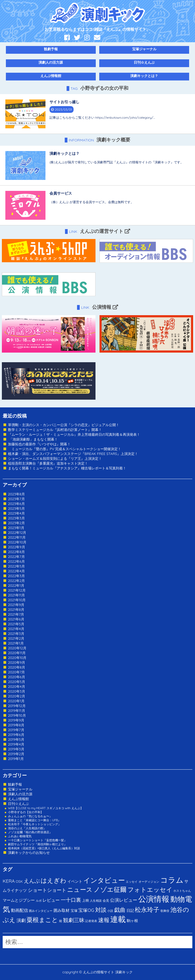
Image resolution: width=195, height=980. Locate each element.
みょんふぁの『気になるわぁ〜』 (30, 816)
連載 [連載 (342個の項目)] (118, 919)
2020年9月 (17, 662)
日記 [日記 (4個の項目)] (130, 910)
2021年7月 (16, 614)
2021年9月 (16, 605)
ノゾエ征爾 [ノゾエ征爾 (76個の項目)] (110, 889)
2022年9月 (17, 547)
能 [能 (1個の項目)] (61, 921)
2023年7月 (16, 499)
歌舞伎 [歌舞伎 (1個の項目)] (165, 911)
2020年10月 (17, 658)
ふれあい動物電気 (20, 836)
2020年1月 (16, 701)
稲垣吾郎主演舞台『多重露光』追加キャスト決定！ (48, 463)
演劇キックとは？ (144, 76)
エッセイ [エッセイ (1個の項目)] (132, 882)
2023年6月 (16, 504)
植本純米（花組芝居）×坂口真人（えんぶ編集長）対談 (44, 848)
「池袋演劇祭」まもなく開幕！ (33, 439)
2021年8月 (16, 609)
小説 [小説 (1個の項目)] (110, 911)
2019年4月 (16, 744)
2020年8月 (17, 667)
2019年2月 (16, 754)
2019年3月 (16, 749)
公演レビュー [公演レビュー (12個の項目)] (124, 900)
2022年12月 (17, 533)
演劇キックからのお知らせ (29, 852)
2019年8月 (16, 725)
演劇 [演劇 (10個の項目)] (21, 920)
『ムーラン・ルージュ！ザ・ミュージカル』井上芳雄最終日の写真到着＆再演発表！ (74, 434)
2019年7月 (16, 730)
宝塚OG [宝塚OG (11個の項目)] (86, 910)
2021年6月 (16, 619)
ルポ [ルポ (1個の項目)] (39, 901)
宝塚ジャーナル (144, 49)
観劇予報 (51, 49)
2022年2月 (16, 581)
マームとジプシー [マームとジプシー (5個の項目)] (19, 900)
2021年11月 (17, 595)
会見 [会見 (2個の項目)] (106, 900)
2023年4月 (16, 513)
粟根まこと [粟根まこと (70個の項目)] (42, 920)
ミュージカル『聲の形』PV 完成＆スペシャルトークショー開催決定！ (65, 449)
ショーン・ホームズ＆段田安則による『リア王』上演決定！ (55, 458)
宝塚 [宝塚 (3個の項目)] (74, 910)
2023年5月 (16, 508)
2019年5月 (16, 739)
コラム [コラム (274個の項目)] (172, 880)
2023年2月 (16, 523)
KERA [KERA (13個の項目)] (9, 881)
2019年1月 (16, 759)
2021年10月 (17, 600)
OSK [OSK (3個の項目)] (19, 881)
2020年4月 (17, 686)
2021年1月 (16, 643)
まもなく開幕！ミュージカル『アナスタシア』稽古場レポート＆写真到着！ (67, 468)
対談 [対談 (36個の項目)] (101, 910)
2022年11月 (17, 537)
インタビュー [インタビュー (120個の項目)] (104, 880)
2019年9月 (16, 720)
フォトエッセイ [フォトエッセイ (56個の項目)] (150, 890)
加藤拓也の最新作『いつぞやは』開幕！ (39, 444)
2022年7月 (16, 557)
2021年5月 (16, 624)
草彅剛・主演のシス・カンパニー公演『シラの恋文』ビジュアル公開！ (64, 425)
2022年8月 (16, 552)
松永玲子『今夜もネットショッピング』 (35, 824)
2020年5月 (17, 682)
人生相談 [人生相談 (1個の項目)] (96, 901)
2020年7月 (16, 672)
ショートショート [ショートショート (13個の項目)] (47, 890)
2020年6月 (17, 677)
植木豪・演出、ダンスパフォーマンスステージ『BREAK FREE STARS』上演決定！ (73, 454)
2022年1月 (16, 585)
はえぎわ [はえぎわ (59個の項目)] (53, 880)
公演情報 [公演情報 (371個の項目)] (154, 899)
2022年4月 (16, 571)
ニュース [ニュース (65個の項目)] (80, 890)
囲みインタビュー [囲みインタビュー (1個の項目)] (41, 911)
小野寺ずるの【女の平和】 (26, 812)
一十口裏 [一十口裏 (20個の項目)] (71, 900)
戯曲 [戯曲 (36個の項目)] (120, 910)
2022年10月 (17, 542)
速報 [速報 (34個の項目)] (104, 920)
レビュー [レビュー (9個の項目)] (51, 900)
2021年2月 (16, 638)
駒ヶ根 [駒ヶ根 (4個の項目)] (132, 921)
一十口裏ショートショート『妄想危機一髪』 (37, 840)
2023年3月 (16, 518)
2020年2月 (17, 696)
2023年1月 (16, 528)
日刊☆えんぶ (144, 62)
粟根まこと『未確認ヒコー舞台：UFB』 (34, 820)
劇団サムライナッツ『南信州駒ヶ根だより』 (37, 844)
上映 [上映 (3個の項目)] (86, 900)
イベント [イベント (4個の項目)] (75, 881)
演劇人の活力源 (51, 62)
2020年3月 (17, 691)
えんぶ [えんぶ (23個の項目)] (32, 881)
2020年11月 (17, 653)
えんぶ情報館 (51, 76)
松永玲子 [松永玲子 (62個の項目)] (147, 910)
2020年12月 (17, 648)
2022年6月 (16, 561)
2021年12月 (17, 590)
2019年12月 (17, 706)
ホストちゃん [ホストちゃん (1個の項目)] (182, 891)
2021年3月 (16, 634)
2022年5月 (16, 566)
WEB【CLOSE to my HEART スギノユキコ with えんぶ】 (46, 808)
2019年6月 (16, 735)
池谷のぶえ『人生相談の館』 (27, 828)
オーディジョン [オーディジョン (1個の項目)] (149, 882)
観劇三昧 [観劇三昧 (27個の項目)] (74, 920)
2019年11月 (17, 711)
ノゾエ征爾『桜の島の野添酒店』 (30, 832)
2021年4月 (16, 629)
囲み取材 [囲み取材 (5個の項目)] (62, 910)
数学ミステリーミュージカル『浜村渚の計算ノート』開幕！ (55, 430)
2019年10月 (17, 715)
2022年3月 (16, 576)
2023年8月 (16, 494)
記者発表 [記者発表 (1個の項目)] (91, 921)
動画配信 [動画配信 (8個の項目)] (20, 910)
